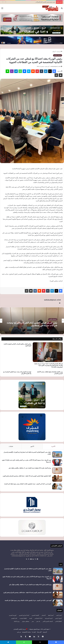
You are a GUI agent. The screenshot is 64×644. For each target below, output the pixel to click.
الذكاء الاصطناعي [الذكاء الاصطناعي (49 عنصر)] (38, 618)
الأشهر (32, 446)
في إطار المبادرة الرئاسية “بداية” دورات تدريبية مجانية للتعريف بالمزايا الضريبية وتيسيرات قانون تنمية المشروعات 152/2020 (48, 365)
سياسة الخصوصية (26, 632)
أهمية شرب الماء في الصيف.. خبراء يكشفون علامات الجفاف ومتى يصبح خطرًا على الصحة (28, 484)
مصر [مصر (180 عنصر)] (33, 621)
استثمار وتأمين (58, 55)
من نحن (19, 632)
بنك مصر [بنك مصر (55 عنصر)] (38, 621)
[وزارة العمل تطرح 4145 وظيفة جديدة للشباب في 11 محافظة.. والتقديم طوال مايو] (57, 470)
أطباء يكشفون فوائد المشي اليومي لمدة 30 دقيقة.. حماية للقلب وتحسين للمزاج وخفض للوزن (27, 476)
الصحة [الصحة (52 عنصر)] (31, 618)
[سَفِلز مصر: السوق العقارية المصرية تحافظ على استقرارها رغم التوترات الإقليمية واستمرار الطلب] (57, 455)
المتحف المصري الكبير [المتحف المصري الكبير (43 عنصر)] (48, 621)
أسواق (54, 51)
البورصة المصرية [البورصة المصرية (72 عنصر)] (13, 615)
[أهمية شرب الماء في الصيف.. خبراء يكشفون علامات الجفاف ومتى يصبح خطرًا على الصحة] (57, 486)
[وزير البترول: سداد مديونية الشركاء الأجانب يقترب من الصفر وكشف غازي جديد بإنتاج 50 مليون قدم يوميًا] (57, 463)
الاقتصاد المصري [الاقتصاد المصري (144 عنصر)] (35, 615)
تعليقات (11, 446)
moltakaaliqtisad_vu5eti (56, 66)
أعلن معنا (39, 632)
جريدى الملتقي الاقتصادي (20, 629)
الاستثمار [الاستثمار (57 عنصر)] (44, 615)
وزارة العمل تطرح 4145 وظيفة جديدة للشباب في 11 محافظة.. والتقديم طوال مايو (30, 468)
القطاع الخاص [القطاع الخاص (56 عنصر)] (58, 621)
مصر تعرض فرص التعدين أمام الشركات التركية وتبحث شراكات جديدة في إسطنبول (32, 324)
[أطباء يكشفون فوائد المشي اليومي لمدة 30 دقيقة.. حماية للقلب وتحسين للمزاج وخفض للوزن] (57, 478)
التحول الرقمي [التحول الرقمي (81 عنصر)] (58, 618)
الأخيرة (53, 446)
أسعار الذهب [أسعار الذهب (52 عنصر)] (59, 615)
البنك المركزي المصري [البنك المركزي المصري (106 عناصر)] (24, 615)
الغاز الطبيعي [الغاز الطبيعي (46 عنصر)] (14, 618)
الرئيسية (59, 51)
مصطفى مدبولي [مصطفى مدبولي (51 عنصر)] (26, 621)
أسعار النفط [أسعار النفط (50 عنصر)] (51, 615)
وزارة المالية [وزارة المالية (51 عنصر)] (17, 621)
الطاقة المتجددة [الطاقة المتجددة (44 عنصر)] (23, 618)
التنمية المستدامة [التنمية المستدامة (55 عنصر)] (49, 618)
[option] (32, 321)
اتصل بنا (34, 632)
